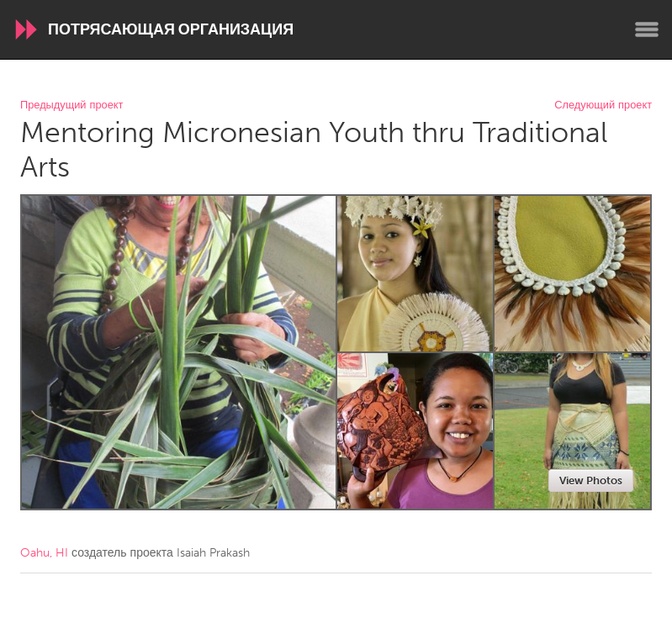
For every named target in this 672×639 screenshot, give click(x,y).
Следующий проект (603, 106)
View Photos (591, 481)
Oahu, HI (44, 553)
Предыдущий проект (71, 106)
